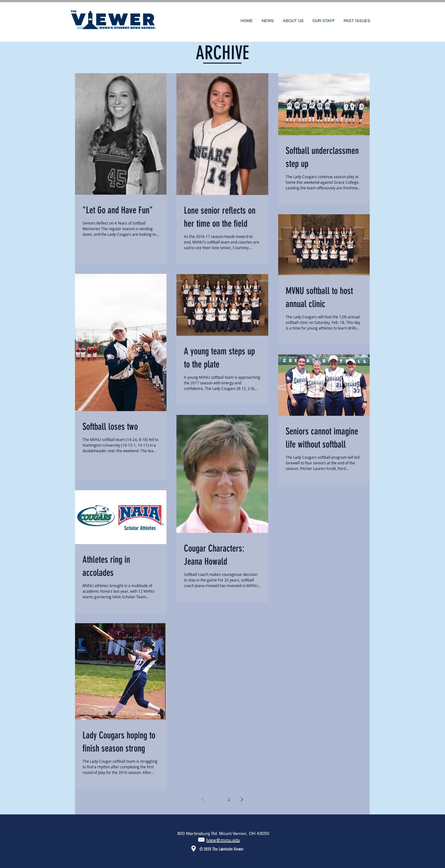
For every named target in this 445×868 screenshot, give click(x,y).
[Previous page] (203, 799)
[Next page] (242, 799)
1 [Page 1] (216, 799)
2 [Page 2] (229, 799)
